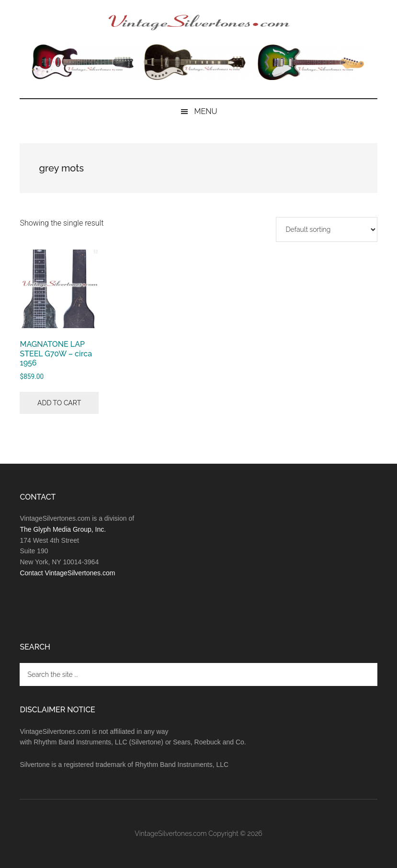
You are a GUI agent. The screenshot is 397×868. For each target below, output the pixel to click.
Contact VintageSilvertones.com (67, 573)
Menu (205, 111)
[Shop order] (327, 229)
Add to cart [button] (59, 403)
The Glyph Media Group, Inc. (63, 529)
